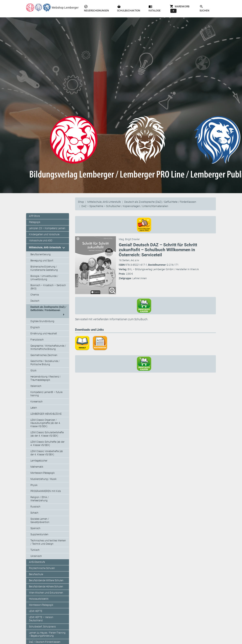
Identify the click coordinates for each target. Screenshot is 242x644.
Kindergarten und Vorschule (44, 234)
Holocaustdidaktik (39, 599)
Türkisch (35, 550)
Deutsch (35, 301)
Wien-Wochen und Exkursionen (46, 593)
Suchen (204, 8)
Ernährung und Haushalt (44, 334)
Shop (81, 202)
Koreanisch (37, 402)
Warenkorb (180, 9)
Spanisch (35, 528)
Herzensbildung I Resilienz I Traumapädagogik (45, 378)
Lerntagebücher (39, 461)
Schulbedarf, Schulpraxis (42, 627)
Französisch (37, 340)
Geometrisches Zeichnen (44, 355)
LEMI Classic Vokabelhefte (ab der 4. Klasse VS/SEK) (47, 453)
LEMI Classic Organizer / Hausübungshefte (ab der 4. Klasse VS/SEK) (46, 423)
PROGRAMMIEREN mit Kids (46, 491)
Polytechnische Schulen (42, 568)
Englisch (35, 327)
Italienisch (36, 386)
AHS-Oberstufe (37, 562)
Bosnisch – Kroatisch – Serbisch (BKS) (48, 287)
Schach (34, 513)
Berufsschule (36, 574)
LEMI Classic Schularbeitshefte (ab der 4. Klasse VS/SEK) (47, 434)
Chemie (35, 295)
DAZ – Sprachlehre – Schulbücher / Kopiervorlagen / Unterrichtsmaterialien (125, 206)
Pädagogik (35, 222)
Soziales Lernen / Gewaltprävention (40, 521)
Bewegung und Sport (42, 261)
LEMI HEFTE (36, 611)
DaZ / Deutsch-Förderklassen (45, 642)
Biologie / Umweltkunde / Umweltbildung (44, 278)
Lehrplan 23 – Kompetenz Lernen (47, 228)
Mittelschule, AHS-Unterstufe (104, 202)
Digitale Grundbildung (42, 321)
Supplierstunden (39, 534)
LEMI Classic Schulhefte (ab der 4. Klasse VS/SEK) (47, 444)
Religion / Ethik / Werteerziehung (40, 499)
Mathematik (37, 467)
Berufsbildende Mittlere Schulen (46, 580)
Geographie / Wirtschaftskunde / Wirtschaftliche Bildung (48, 347)
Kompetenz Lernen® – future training (46, 394)
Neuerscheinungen (97, 8)
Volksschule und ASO (41, 241)
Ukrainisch (36, 556)
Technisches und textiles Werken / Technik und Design (48, 542)
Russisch (35, 507)
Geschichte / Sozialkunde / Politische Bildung (45, 363)
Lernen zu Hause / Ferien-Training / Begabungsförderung (47, 634)
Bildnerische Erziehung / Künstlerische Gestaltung (44, 268)
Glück (33, 371)
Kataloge (155, 8)
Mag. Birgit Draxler (129, 239)
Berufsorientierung (41, 254)
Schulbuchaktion (129, 8)
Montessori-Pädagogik (43, 473)
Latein (34, 408)
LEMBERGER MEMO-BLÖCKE (46, 414)
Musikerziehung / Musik (43, 479)
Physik (34, 485)
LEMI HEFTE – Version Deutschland (41, 619)
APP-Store (34, 216)
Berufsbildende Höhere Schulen (46, 587)
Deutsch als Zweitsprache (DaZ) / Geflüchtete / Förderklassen (160, 202)
